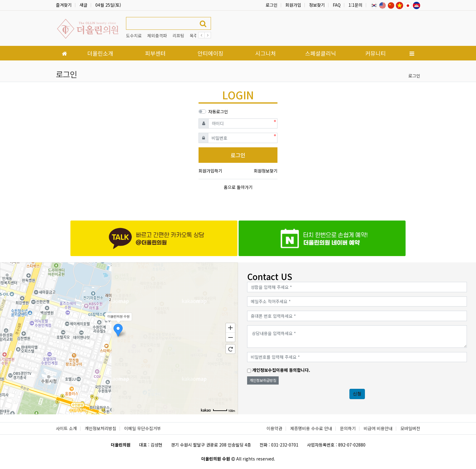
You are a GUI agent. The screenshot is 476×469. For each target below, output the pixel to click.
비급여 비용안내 (378, 428)
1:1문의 (355, 5)
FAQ (337, 5)
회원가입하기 (210, 171)
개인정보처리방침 (100, 428)
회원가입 (293, 5)
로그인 (272, 5)
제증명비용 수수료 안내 (311, 428)
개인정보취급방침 (263, 380)
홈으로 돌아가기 (238, 187)
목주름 (196, 36)
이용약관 (274, 428)
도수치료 (134, 36)
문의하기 (348, 428)
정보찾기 (317, 5)
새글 (83, 5)
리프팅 (178, 36)
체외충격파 (157, 36)
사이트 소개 (66, 428)
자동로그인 (218, 111)
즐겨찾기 (64, 5)
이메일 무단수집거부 (143, 428)
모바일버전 (410, 428)
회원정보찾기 (266, 171)
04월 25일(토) (108, 5)
